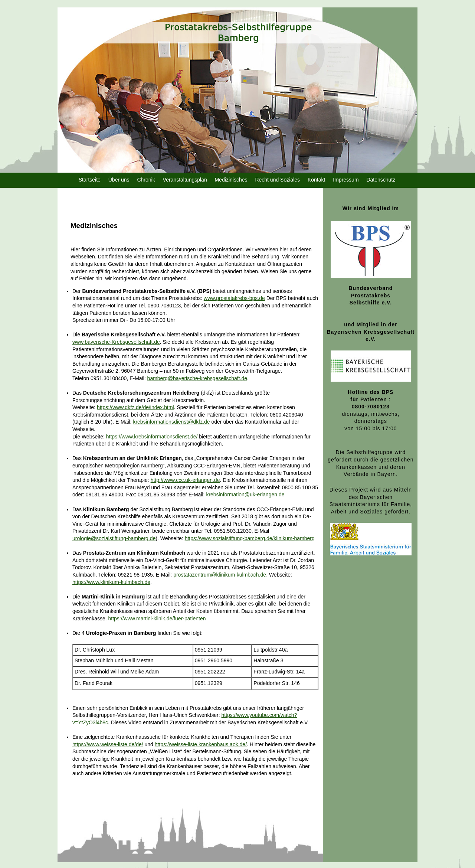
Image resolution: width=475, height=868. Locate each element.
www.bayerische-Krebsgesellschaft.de (116, 342)
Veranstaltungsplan (185, 180)
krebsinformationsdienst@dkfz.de (171, 422)
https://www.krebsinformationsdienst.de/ (152, 437)
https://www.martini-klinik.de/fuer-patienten (157, 619)
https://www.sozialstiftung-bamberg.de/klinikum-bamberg (250, 538)
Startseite (90, 180)
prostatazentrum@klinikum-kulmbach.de (220, 575)
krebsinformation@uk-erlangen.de (245, 495)
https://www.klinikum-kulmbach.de (111, 582)
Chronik (146, 180)
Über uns (119, 180)
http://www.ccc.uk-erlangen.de (185, 480)
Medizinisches (231, 180)
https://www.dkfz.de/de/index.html (135, 407)
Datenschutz (381, 180)
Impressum (346, 180)
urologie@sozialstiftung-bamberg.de (114, 538)
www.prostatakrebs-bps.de (234, 298)
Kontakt (316, 180)
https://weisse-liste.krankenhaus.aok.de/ (201, 744)
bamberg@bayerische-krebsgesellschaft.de (197, 378)
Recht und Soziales (277, 180)
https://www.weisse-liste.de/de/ (108, 744)
